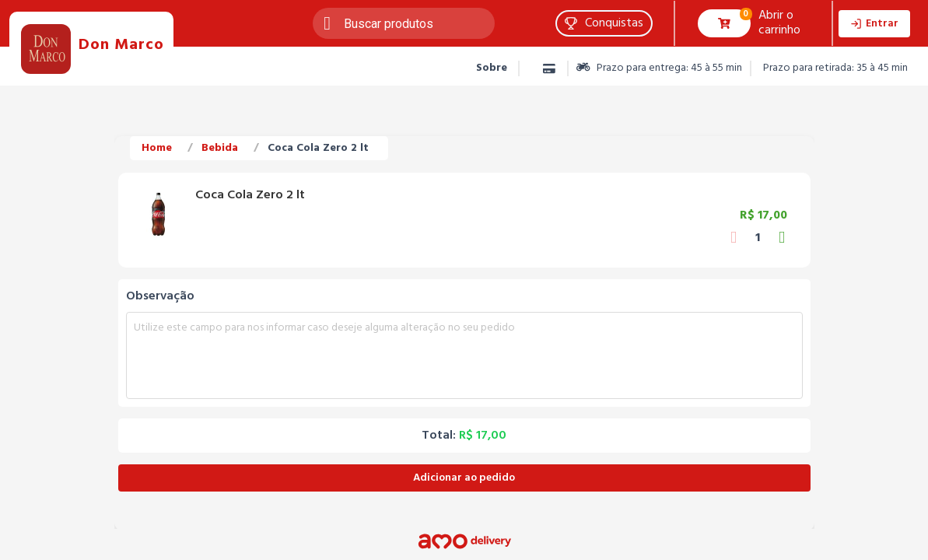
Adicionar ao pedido (464, 478)
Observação (160, 296)
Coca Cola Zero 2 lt (318, 148)
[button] (604, 23)
